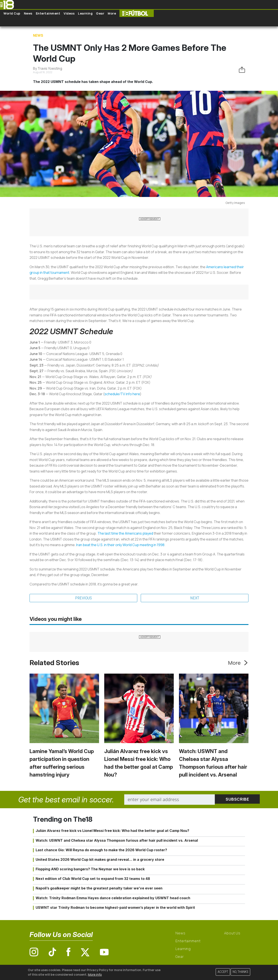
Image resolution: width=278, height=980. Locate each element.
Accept (223, 972)
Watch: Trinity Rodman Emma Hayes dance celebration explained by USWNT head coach (113, 898)
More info (95, 974)
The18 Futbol (137, 13)
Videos (69, 13)
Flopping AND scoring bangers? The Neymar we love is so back (90, 869)
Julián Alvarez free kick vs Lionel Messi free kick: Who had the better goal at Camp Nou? (112, 831)
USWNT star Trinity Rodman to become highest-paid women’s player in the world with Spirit (115, 908)
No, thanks (240, 972)
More (112, 13)
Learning (85, 13)
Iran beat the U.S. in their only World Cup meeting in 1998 (120, 545)
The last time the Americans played (125, 533)
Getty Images (235, 203)
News (28, 13)
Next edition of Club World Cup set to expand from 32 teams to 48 (93, 879)
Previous (83, 598)
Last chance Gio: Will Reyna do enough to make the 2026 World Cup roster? (101, 850)
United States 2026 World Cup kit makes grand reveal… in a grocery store (100, 860)
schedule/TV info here (122, 394)
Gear (100, 13)
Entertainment (48, 13)
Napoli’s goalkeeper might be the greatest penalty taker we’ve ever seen (99, 889)
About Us (232, 934)
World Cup (12, 13)
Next (195, 598)
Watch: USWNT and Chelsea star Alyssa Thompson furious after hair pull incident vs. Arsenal (117, 841)
